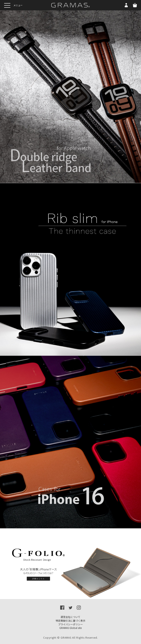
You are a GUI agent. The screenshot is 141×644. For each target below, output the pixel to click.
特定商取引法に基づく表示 (70, 621)
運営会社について (70, 617)
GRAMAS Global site (70, 628)
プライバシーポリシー (70, 624)
